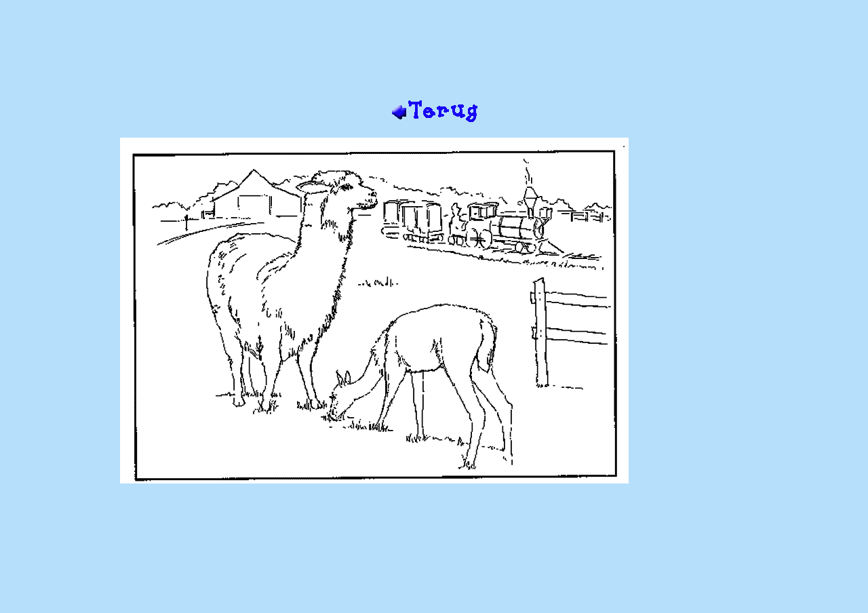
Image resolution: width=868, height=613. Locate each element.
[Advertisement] (434, 55)
